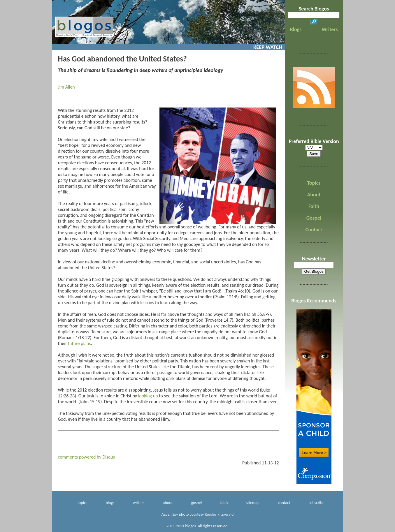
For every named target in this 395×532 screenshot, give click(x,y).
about (168, 503)
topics (82, 503)
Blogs (296, 29)
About (314, 195)
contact (284, 503)
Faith (314, 206)
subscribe (317, 503)
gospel (196, 503)
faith (224, 503)
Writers (330, 29)
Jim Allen (66, 87)
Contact (314, 230)
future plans (79, 343)
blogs (110, 503)
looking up (148, 396)
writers (139, 503)
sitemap (253, 503)
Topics (314, 183)
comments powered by (87, 457)
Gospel (314, 218)
